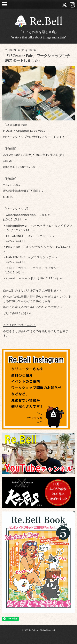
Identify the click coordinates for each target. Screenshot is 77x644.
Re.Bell (32, 630)
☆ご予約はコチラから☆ (20, 325)
